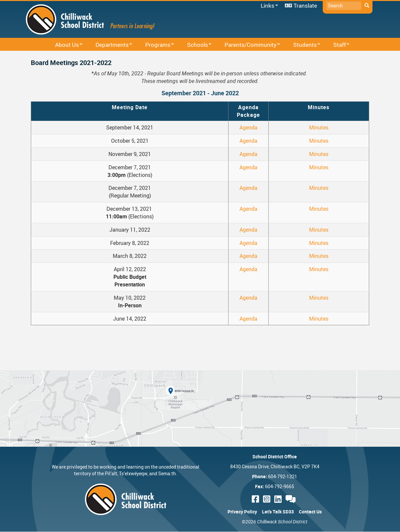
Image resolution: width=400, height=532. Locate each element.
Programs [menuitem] (155, 45)
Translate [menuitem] (305, 5)
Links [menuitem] (268, 6)
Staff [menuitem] (337, 45)
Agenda (248, 127)
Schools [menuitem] (195, 45)
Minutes (319, 127)
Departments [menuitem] (110, 45)
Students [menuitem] (302, 45)
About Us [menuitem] (65, 45)
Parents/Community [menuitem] (248, 45)
